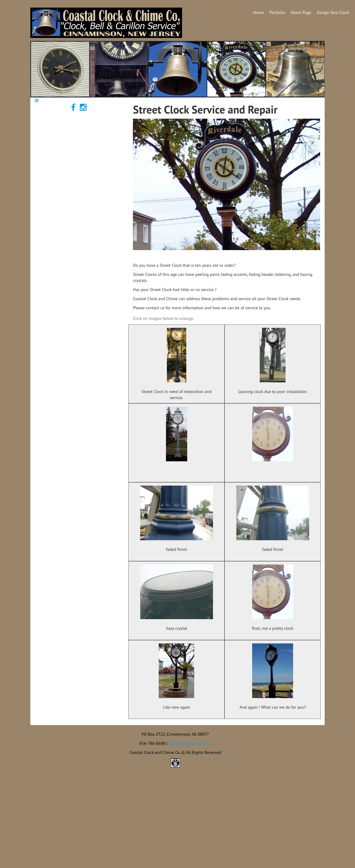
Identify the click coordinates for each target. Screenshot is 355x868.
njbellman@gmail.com (189, 743)
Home (258, 12)
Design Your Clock (333, 12)
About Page (301, 12)
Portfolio (277, 12)
